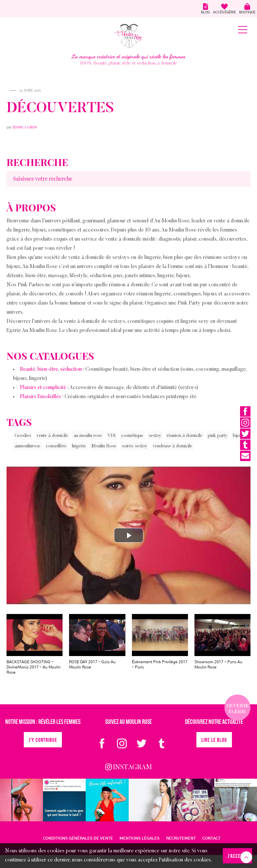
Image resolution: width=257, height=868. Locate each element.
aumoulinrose (28, 446)
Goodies (23, 436)
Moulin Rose (104, 446)
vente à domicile (52, 436)
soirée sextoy (135, 446)
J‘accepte (237, 856)
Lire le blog (214, 740)
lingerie (79, 446)
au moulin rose (88, 436)
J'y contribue (43, 740)
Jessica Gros (25, 127)
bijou (238, 436)
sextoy (155, 436)
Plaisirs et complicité (43, 388)
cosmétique (132, 436)
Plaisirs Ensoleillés (40, 397)
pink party (218, 436)
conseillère (56, 446)
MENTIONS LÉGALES (140, 838)
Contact (211, 838)
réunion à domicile (185, 436)
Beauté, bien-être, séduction (51, 369)
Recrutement (181, 838)
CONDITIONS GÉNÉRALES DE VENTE (78, 838)
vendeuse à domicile (172, 446)
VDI (112, 436)
